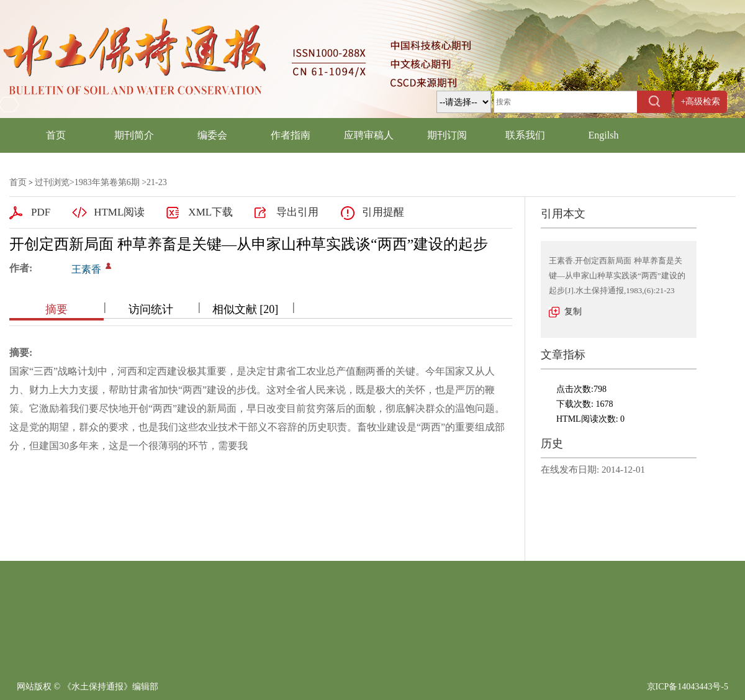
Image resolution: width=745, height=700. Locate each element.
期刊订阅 (447, 135)
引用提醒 (383, 212)
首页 (56, 135)
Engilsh (604, 135)
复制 (573, 311)
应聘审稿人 (369, 135)
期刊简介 (134, 135)
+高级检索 (701, 102)
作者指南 (291, 135)
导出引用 (297, 212)
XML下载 (210, 212)
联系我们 (525, 135)
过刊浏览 (52, 182)
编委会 (212, 135)
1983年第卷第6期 (107, 182)
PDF (41, 212)
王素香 (86, 269)
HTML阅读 (119, 212)
